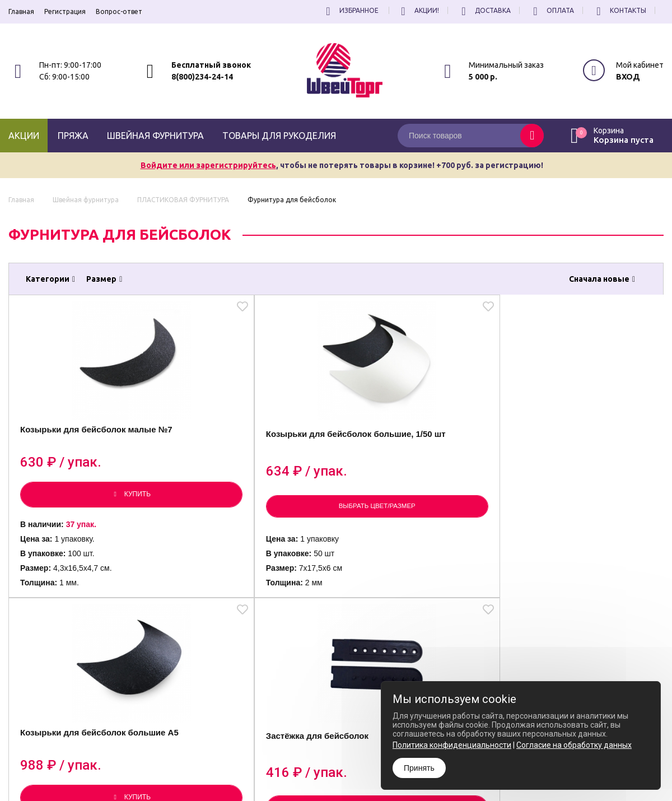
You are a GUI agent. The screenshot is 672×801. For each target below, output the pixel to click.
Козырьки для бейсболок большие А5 (410, 448)
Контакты (620, 10)
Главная (21, 11)
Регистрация (65, 11)
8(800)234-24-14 (202, 77)
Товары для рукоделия (279, 136)
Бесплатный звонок (211, 65)
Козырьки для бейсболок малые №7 (82, 448)
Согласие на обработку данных (574, 745)
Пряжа (73, 136)
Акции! (418, 10)
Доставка (484, 10)
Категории (50, 279)
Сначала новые (602, 279)
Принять (419, 768)
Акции (24, 136)
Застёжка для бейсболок (572, 446)
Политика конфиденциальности (355, 761)
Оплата (552, 10)
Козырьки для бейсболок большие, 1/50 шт (246, 452)
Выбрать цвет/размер (254, 518)
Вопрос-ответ (119, 11)
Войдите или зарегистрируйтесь (208, 165)
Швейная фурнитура (155, 136)
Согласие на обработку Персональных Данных (378, 771)
